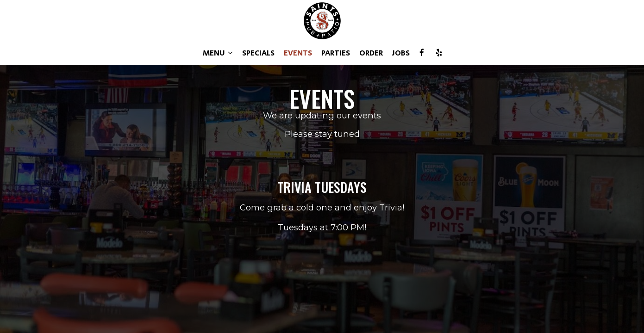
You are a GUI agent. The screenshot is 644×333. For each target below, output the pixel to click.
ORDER (371, 53)
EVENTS (298, 53)
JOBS (401, 53)
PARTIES (336, 53)
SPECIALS (258, 53)
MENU (218, 53)
